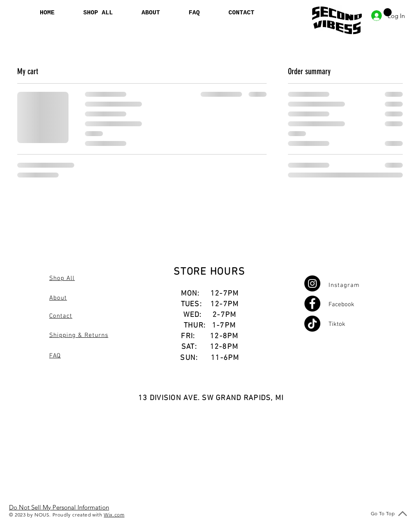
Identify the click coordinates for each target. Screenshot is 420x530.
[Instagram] (312, 283)
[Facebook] (312, 304)
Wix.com (114, 515)
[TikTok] (312, 324)
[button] (388, 12)
